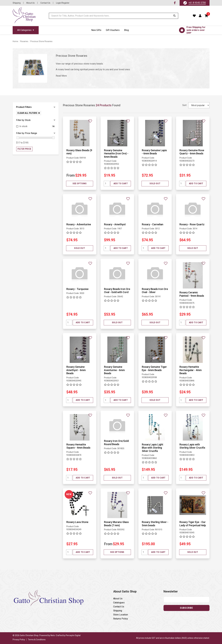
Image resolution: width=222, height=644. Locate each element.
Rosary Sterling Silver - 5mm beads (155, 524)
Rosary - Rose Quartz (192, 224)
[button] (206, 16)
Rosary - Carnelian (153, 224)
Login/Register (63, 3)
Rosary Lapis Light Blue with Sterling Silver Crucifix (153, 448)
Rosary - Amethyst (115, 224)
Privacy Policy (19, 640)
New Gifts (96, 30)
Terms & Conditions (37, 640)
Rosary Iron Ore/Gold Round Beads (116, 443)
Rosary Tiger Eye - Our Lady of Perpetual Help (193, 524)
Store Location (121, 615)
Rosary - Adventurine (79, 224)
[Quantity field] (107, 184)
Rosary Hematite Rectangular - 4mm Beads (191, 370)
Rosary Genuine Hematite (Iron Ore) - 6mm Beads (116, 153)
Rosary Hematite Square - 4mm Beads (78, 446)
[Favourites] (194, 16)
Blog (126, 30)
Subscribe (186, 608)
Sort (184, 105)
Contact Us (45, 3)
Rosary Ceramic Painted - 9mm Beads (192, 294)
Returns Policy (121, 619)
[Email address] (187, 600)
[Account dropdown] (200, 16)
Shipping (17, 3)
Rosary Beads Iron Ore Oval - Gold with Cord (117, 291)
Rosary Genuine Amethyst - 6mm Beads (76, 370)
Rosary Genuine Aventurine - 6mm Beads (114, 370)
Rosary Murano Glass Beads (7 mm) (116, 524)
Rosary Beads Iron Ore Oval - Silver (155, 291)
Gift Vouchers (113, 30)
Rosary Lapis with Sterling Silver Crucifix (192, 446)
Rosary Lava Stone (77, 522)
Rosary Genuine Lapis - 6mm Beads (154, 152)
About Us (30, 3)
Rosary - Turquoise (77, 289)
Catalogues (119, 603)
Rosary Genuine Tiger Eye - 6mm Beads (154, 368)
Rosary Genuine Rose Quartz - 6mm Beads (192, 152)
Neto (53, 635)
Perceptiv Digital (73, 635)
